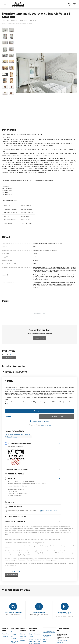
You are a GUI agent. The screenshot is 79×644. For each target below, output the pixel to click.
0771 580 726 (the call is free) (62, 640)
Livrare (31, 635)
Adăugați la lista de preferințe (39, 421)
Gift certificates (14, 637)
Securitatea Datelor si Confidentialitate (35, 641)
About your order (23, 636)
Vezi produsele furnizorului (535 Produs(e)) (17, 434)
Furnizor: (8, 431)
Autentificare (6, 633)
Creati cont (5, 635)
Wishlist (22, 639)
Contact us (14, 633)
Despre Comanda (34, 633)
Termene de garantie (35, 638)
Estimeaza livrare (9, 358)
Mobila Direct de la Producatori (65, 612)
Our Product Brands (15, 641)
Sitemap (23, 633)
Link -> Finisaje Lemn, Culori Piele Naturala (48, 510)
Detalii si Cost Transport (47, 635)
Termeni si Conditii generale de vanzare (49, 631)
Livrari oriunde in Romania (13, 611)
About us (14, 631)
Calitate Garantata (39, 611)
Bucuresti (13, 355)
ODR (44, 641)
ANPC (45, 638)
